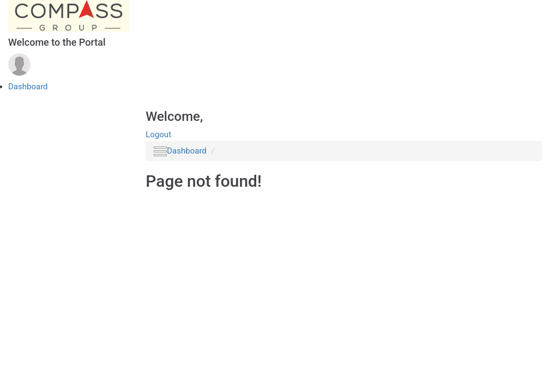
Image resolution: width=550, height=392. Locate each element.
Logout (158, 134)
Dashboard (28, 87)
